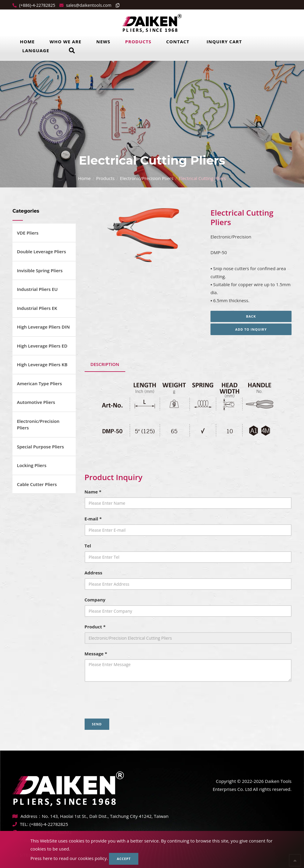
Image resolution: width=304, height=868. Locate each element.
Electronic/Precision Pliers (147, 178)
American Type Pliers (39, 383)
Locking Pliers (32, 465)
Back (251, 316)
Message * (96, 654)
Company (95, 600)
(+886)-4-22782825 (37, 5)
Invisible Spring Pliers (40, 270)
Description (105, 364)
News (103, 42)
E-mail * (93, 519)
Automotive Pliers (36, 402)
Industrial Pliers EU (37, 289)
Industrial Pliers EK (37, 308)
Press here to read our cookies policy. (69, 858)
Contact (178, 42)
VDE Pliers (28, 233)
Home (27, 42)
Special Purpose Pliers (40, 447)
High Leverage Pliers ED (42, 346)
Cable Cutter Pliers (37, 484)
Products (138, 42)
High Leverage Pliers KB (42, 364)
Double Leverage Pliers (41, 251)
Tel (88, 546)
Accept (124, 859)
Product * (95, 627)
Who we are (65, 42)
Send (97, 724)
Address (94, 573)
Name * (93, 492)
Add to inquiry (251, 329)
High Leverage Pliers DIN (43, 327)
